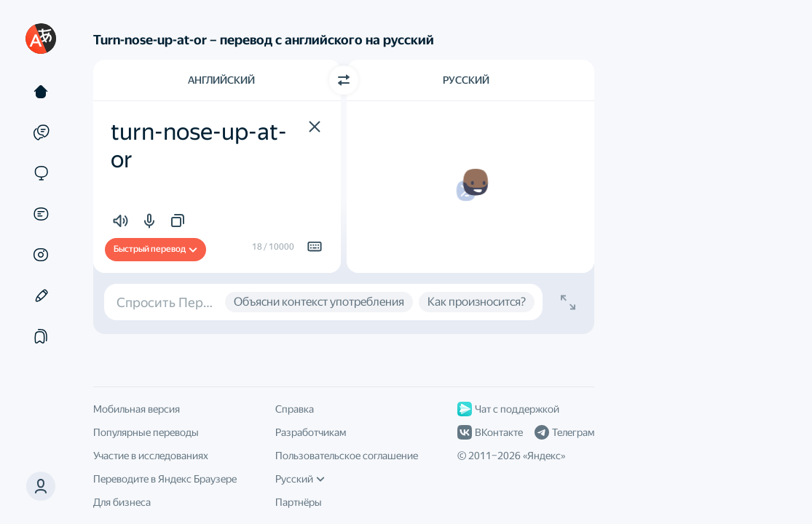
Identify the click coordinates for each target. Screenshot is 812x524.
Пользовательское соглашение (347, 456)
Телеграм (564, 432)
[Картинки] (41, 255)
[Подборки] (41, 336)
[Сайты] (41, 173)
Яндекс (544, 456)
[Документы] (41, 214)
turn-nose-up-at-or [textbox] (199, 146)
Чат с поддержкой (508, 409)
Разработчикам (311, 432)
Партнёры (299, 502)
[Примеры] (41, 132)
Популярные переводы (146, 432)
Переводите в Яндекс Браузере (165, 479)
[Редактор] (41, 295)
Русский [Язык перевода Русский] (466, 80)
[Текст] (41, 92)
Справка (295, 409)
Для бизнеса (122, 502)
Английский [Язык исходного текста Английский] (221, 80)
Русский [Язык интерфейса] (300, 479)
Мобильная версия (137, 409)
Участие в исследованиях (151, 456)
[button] (41, 486)
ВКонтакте (490, 432)
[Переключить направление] (344, 80)
